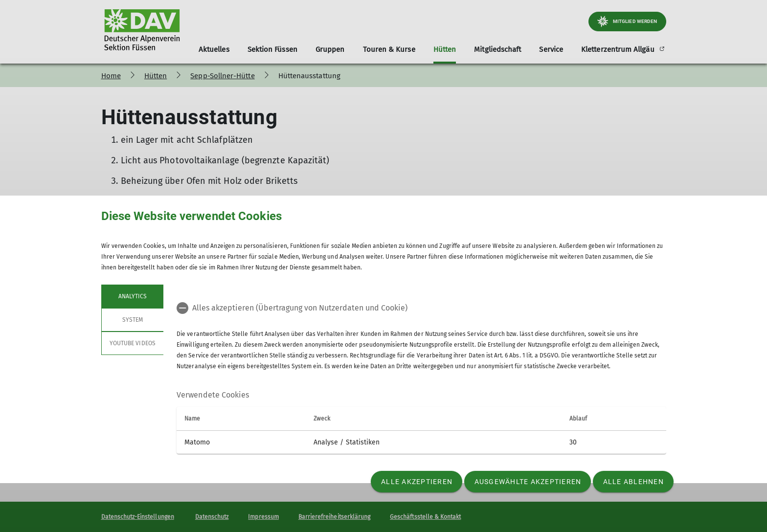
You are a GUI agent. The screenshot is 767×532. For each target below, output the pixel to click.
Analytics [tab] (132, 296)
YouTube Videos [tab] (133, 343)
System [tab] (132, 320)
